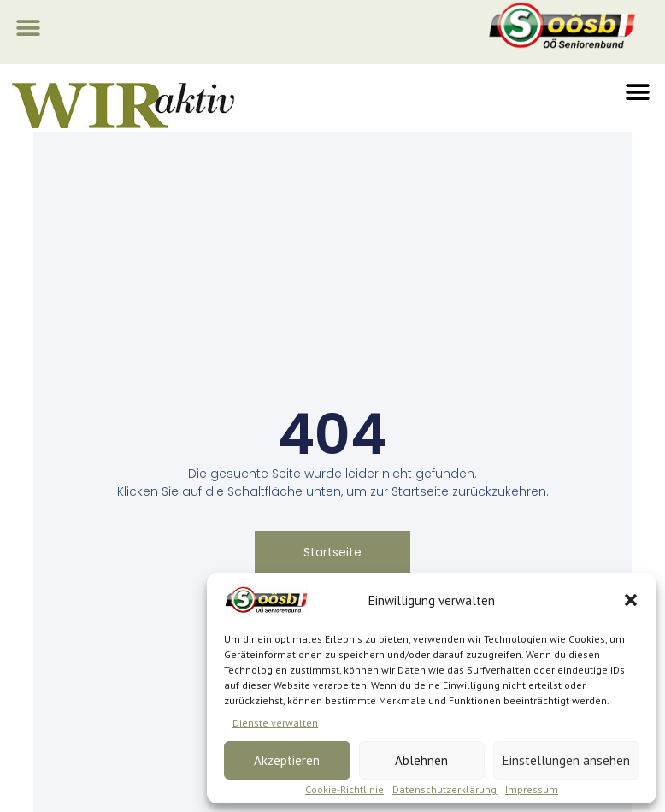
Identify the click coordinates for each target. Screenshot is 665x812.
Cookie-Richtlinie (344, 789)
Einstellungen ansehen (566, 760)
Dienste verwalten (275, 723)
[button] (631, 600)
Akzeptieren (287, 760)
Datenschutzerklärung (444, 789)
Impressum (532, 789)
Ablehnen (421, 760)
